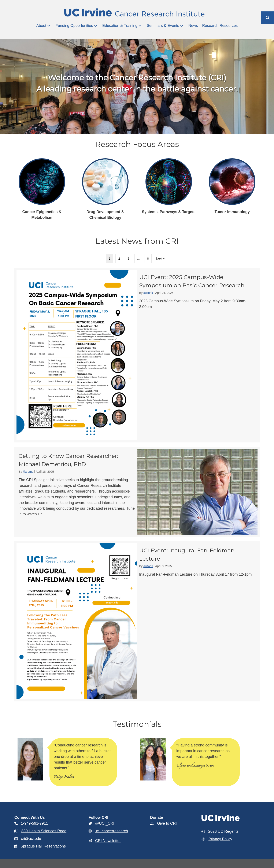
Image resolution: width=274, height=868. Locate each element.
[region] (137, 761)
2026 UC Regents (223, 831)
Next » (160, 259)
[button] (49, 26)
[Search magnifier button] (268, 18)
